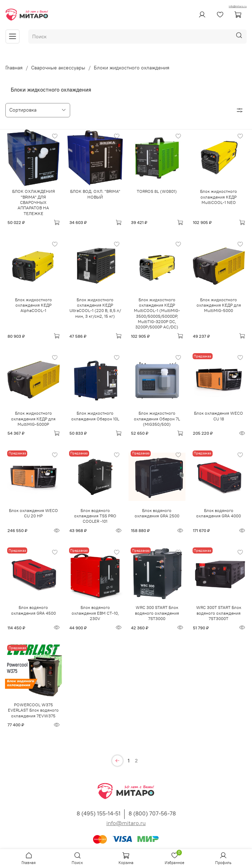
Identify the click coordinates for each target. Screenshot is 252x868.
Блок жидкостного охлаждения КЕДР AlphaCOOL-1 (33, 305)
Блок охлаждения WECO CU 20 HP (33, 513)
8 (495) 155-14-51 (99, 813)
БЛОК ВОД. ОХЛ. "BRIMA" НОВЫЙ (95, 194)
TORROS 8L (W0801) (157, 191)
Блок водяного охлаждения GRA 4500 (33, 610)
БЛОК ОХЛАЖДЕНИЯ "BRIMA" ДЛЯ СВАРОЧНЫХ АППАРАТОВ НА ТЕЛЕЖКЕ (33, 202)
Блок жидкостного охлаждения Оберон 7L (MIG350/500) (157, 419)
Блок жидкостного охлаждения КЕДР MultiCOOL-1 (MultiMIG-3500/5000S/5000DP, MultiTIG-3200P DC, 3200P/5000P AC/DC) (157, 313)
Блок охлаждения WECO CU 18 (219, 416)
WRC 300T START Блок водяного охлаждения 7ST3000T (219, 613)
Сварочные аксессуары (58, 68)
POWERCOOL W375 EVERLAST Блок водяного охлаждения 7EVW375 (33, 710)
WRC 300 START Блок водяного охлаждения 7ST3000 (157, 613)
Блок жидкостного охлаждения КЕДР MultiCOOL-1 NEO (219, 197)
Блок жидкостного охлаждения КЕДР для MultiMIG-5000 (219, 305)
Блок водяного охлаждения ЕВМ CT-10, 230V (95, 613)
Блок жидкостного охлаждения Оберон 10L (95, 416)
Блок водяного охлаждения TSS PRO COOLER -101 (95, 516)
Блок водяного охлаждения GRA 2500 (157, 513)
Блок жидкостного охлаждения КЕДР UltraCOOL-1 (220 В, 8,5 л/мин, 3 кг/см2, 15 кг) (95, 308)
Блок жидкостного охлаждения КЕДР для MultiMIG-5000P (33, 419)
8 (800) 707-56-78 (152, 813)
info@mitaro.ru (238, 6)
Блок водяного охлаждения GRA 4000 (219, 513)
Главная (14, 68)
